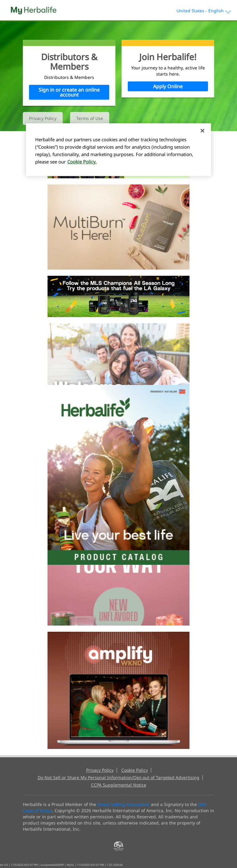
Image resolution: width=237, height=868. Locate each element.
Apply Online (168, 86)
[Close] (202, 131)
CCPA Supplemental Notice (119, 785)
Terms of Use (90, 118)
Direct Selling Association (123, 804)
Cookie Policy (135, 770)
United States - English (204, 11)
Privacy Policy (43, 118)
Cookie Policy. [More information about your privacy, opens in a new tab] (82, 162)
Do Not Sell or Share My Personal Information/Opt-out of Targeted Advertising (118, 778)
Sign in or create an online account (69, 92)
